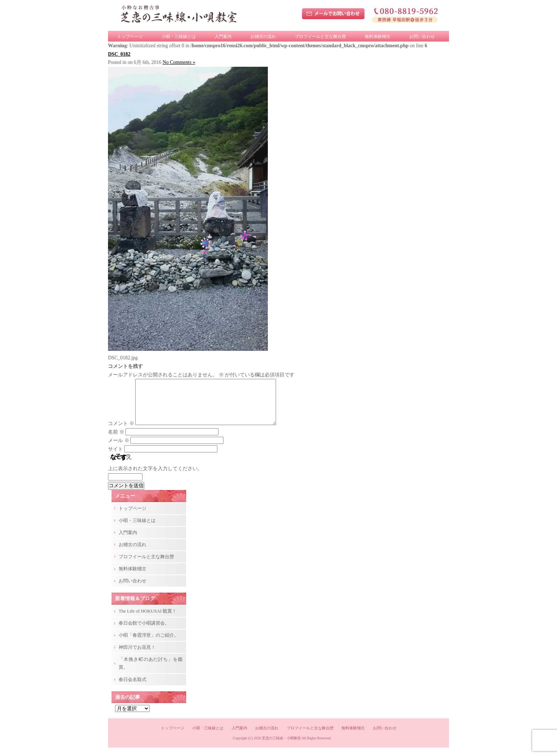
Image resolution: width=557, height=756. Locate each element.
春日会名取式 (133, 688)
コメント (121, 432)
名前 (116, 440)
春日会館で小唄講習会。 (144, 632)
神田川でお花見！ (137, 656)
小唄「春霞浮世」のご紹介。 (149, 644)
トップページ (130, 37)
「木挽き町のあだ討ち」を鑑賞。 (151, 672)
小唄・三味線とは (179, 37)
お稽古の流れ (263, 37)
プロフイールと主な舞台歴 (320, 37)
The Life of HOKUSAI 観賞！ (148, 619)
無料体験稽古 (378, 37)
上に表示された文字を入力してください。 (155, 477)
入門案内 (223, 37)
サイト (115, 458)
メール (119, 449)
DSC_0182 (119, 54)
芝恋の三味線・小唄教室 (281, 747)
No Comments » (179, 62)
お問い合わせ (422, 37)
